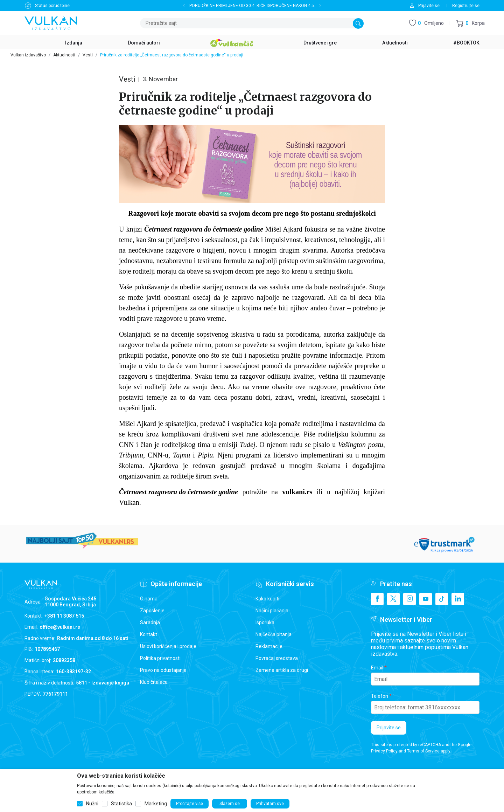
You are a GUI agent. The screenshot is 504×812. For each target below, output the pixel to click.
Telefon (380, 696)
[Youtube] (426, 599)
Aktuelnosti (64, 55)
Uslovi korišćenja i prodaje (168, 646)
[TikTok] (442, 599)
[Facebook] (377, 599)
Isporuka (265, 622)
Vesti (88, 55)
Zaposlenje (152, 611)
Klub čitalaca (154, 682)
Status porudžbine (52, 6)
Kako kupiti (267, 599)
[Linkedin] (458, 599)
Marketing (156, 804)
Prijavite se (389, 728)
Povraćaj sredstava (277, 658)
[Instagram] (409, 599)
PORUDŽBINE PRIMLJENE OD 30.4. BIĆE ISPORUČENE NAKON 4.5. (252, 6)
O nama (149, 599)
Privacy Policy (384, 751)
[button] (471, 23)
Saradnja (150, 622)
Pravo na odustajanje (163, 670)
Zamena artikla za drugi (282, 670)
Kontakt (149, 634)
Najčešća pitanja (274, 634)
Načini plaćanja (272, 611)
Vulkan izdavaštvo (28, 55)
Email (377, 668)
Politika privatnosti (160, 658)
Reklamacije (269, 646)
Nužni (92, 804)
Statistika (121, 804)
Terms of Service (423, 751)
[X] (393, 599)
